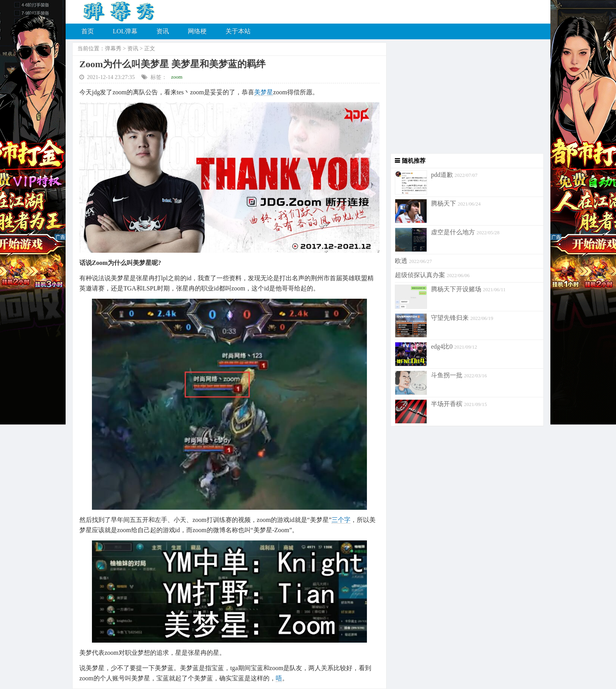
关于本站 (238, 31)
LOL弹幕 (125, 31)
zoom (177, 77)
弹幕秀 (113, 49)
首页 (88, 31)
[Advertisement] (465, 98)
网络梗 (197, 31)
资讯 (163, 31)
